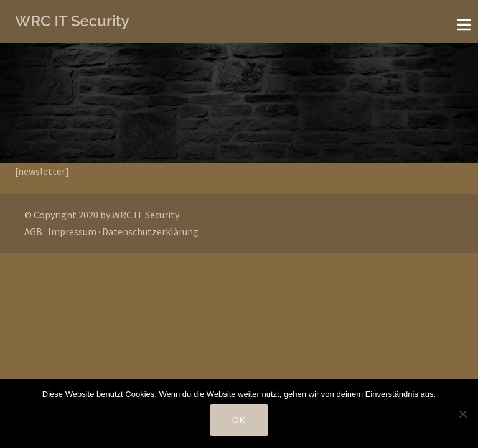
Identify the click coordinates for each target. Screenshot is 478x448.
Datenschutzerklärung (150, 231)
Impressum (72, 231)
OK (239, 420)
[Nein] (462, 414)
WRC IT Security (72, 21)
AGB (33, 231)
